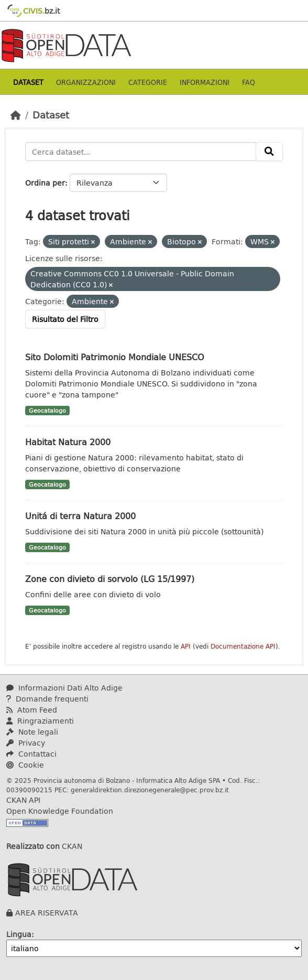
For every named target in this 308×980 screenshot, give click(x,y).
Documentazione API (243, 646)
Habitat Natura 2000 (68, 442)
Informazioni (205, 82)
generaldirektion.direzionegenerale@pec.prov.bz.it (150, 790)
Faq (249, 82)
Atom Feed (32, 710)
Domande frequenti (47, 699)
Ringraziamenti (40, 721)
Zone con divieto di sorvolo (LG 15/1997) (110, 579)
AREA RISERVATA (47, 913)
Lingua (19, 934)
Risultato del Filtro (65, 319)
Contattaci (31, 754)
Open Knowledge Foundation (60, 811)
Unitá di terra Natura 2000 (80, 516)
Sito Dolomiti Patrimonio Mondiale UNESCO (115, 357)
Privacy (26, 743)
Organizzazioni (86, 82)
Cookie (25, 765)
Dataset (28, 82)
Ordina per (45, 183)
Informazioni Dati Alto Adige (64, 688)
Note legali (32, 732)
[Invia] (269, 152)
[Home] (16, 115)
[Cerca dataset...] (141, 152)
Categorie (148, 82)
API (186, 646)
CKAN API (23, 800)
